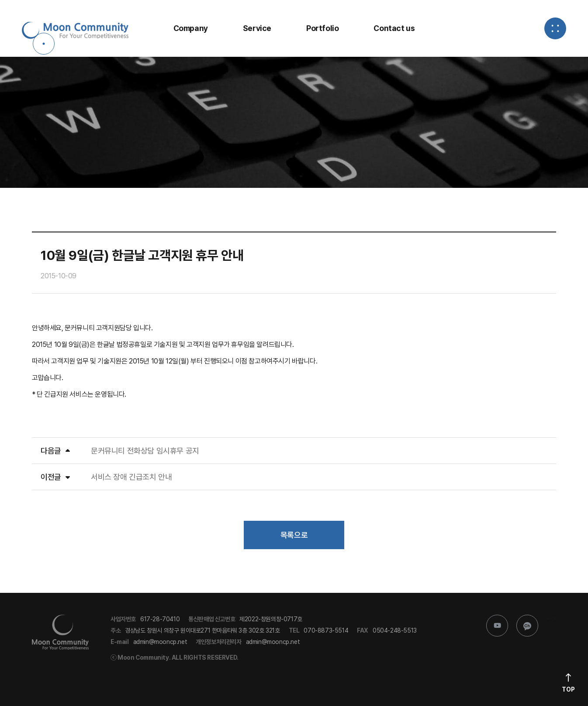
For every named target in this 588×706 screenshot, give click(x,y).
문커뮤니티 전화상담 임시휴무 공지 (145, 451)
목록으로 (294, 535)
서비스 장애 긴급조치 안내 (131, 477)
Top (568, 689)
